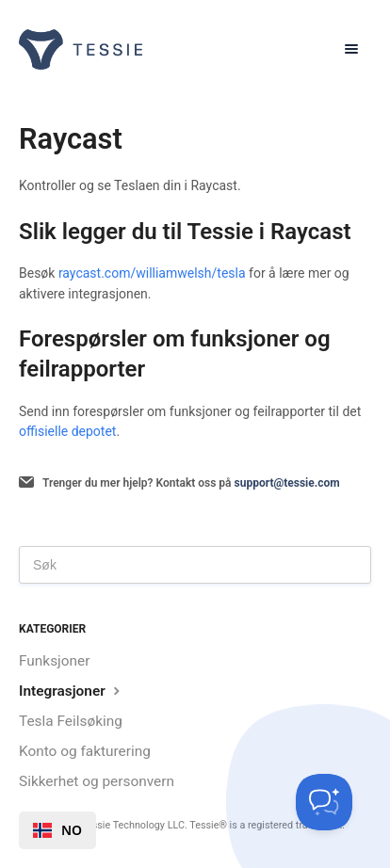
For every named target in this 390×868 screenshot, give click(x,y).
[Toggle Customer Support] (324, 802)
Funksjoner (54, 661)
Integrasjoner (72, 691)
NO (57, 830)
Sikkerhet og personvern (97, 781)
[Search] (195, 565)
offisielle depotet (67, 431)
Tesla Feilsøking (71, 721)
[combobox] (57, 830)
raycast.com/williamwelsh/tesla (152, 273)
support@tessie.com (287, 483)
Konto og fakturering (85, 751)
